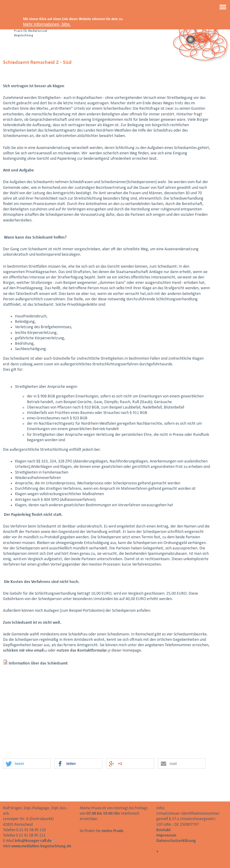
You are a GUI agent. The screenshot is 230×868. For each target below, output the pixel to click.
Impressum (166, 835)
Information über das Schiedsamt (38, 663)
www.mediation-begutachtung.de (41, 846)
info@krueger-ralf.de (35, 841)
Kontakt (164, 830)
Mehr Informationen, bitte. (47, 24)
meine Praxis (112, 831)
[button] (27, 764)
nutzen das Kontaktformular (84, 651)
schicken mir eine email (25, 651)
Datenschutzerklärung (176, 841)
